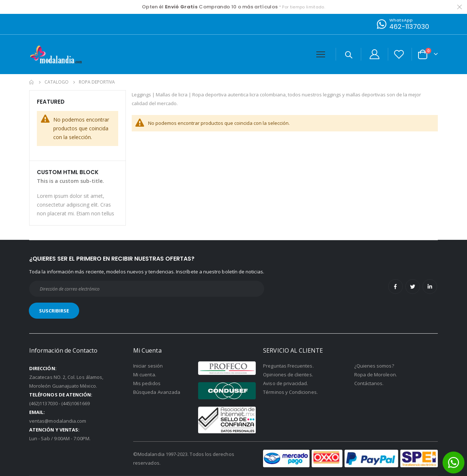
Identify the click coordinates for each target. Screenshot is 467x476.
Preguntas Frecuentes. (288, 366)
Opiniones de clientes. (288, 375)
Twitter (413, 287)
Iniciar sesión (148, 366)
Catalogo (57, 82)
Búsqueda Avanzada (157, 392)
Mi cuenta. (145, 375)
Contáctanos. (369, 383)
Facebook (395, 287)
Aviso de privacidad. (285, 383)
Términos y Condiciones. (290, 392)
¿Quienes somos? (374, 366)
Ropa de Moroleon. (376, 375)
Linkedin (430, 287)
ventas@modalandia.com (58, 421)
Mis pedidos (147, 383)
